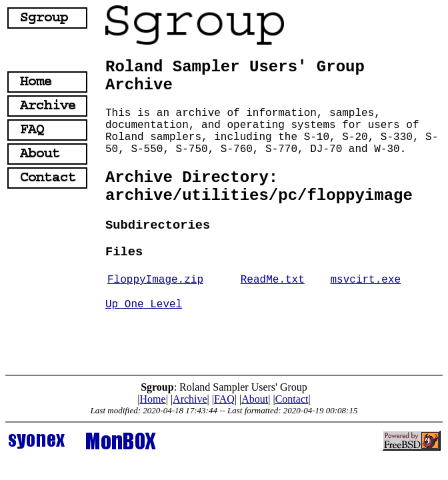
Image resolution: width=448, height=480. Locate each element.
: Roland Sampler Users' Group (224, 387)
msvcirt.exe (366, 280)
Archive (190, 399)
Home (153, 399)
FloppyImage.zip (155, 280)
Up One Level (144, 305)
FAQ (224, 399)
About (255, 399)
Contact (292, 399)
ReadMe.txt (273, 280)
